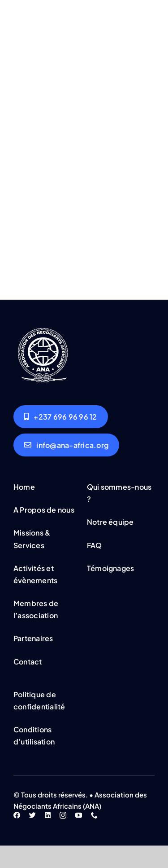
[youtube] (79, 815)
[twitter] (32, 815)
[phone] (94, 815)
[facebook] (17, 815)
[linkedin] (48, 815)
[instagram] (63, 815)
